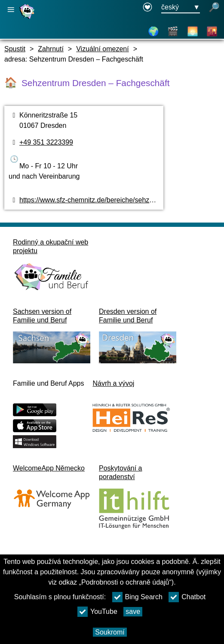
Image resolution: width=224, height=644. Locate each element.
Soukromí (110, 632)
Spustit (15, 49)
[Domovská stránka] (28, 19)
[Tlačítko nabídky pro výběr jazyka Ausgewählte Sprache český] (181, 8)
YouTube (97, 612)
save (133, 611)
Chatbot (187, 597)
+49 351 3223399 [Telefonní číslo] (46, 142)
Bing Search (137, 597)
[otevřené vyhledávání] (214, 8)
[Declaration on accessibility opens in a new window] (147, 8)
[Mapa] (153, 31)
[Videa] (173, 31)
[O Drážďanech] (193, 31)
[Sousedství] (212, 31)
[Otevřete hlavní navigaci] (11, 10)
